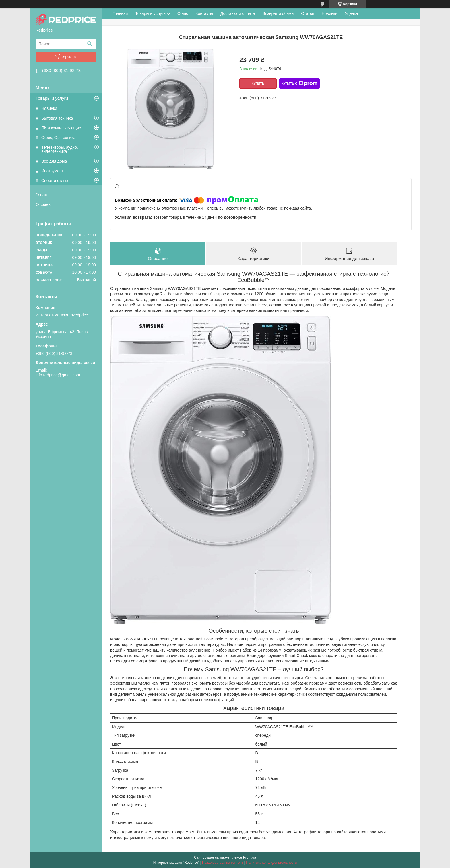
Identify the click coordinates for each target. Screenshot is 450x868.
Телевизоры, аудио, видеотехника (60, 149)
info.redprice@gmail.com (58, 375)
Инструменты (54, 171)
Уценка (352, 13)
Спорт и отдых (55, 181)
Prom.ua (250, 857)
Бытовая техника (57, 118)
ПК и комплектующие (61, 128)
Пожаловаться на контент (223, 863)
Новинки (49, 108)
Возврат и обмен (278, 13)
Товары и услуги (52, 98)
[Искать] (89, 44)
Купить (258, 83)
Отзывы (43, 204)
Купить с (299, 83)
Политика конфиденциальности (271, 863)
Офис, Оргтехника (58, 138)
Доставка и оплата (238, 13)
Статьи (308, 13)
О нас (41, 194)
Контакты (204, 13)
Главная (120, 13)
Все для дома (54, 161)
